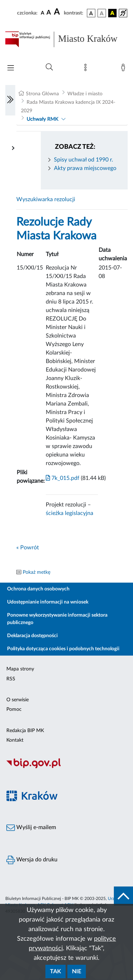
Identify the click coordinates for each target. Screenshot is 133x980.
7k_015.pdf (63, 478)
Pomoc (14, 709)
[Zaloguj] (124, 69)
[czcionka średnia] (49, 13)
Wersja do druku (32, 860)
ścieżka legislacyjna (70, 513)
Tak (56, 971)
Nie (77, 971)
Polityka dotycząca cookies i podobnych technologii (63, 649)
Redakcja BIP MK (25, 731)
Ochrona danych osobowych (38, 589)
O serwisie (18, 700)
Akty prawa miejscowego (85, 168)
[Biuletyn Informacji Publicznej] (66, 767)
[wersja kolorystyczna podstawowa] (91, 13)
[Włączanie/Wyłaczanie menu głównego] (11, 69)
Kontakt (15, 740)
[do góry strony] (123, 896)
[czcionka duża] (58, 12)
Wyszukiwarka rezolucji (46, 199)
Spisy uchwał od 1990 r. (84, 160)
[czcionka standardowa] (43, 13)
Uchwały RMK (42, 119)
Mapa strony (20, 669)
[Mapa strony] (87, 69)
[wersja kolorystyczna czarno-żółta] (112, 13)
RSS (11, 679)
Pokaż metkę (37, 572)
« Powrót (28, 548)
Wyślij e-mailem (31, 828)
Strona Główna (42, 94)
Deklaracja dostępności (32, 636)
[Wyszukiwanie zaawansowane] (49, 67)
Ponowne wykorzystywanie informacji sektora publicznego (57, 619)
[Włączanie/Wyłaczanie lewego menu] (10, 100)
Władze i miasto (85, 94)
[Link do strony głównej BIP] (66, 39)
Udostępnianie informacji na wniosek (48, 602)
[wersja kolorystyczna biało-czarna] (102, 13)
